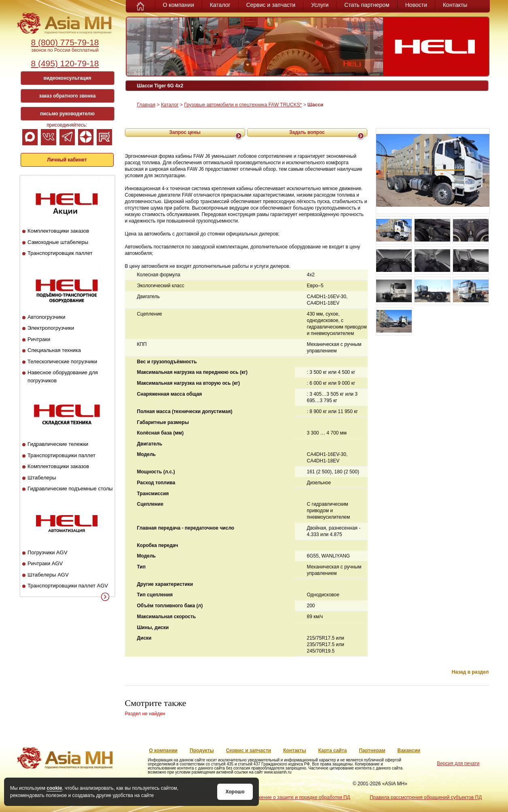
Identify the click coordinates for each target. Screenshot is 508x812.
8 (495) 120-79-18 (65, 63)
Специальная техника (54, 350)
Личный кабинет (67, 160)
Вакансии (409, 751)
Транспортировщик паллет (60, 253)
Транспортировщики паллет (61, 455)
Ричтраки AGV (45, 563)
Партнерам (372, 751)
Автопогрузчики (46, 317)
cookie (54, 788)
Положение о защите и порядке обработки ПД (298, 797)
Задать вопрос (307, 132)
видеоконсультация (67, 78)
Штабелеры (42, 478)
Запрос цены (185, 132)
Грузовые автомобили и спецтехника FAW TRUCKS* (243, 105)
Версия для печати (458, 763)
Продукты (202, 751)
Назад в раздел (470, 672)
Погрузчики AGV (47, 552)
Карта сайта (333, 751)
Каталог (220, 5)
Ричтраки (39, 339)
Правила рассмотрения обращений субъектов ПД (426, 797)
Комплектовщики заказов (58, 231)
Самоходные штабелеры (58, 242)
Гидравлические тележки (58, 444)
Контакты (455, 5)
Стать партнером (367, 5)
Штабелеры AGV (48, 575)
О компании (179, 5)
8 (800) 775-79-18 (65, 42)
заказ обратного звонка (68, 96)
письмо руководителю (67, 114)
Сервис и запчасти (271, 5)
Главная (146, 105)
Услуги (320, 5)
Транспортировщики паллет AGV (68, 586)
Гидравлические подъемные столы (70, 489)
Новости (416, 5)
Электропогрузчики (51, 328)
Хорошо (235, 792)
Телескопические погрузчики (62, 361)
